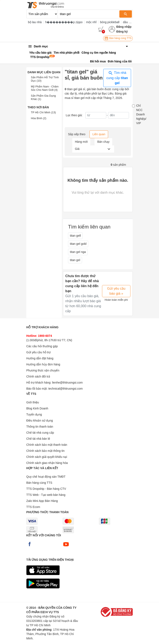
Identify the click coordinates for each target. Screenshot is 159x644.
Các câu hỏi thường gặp (42, 346)
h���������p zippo (64, 22)
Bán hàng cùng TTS (118, 38)
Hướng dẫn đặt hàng (40, 358)
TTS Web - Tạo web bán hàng (46, 495)
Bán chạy (103, 142)
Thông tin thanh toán (40, 427)
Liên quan (99, 134)
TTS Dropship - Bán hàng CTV (46, 489)
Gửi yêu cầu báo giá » (116, 291)
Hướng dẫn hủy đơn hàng (43, 364)
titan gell (75, 236)
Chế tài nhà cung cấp (40, 433)
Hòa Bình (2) (39, 118)
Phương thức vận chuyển (43, 370)
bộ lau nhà (35, 22)
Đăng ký (122, 32)
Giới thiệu (33, 402)
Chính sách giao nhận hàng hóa (47, 463)
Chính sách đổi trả (38, 376)
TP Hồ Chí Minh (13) (43, 112)
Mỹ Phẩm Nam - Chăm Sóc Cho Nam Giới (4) (45, 88)
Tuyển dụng (34, 414)
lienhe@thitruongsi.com (68, 383)
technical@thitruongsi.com (66, 389)
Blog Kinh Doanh (37, 408)
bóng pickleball (110, 22)
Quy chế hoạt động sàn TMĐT (46, 477)
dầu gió (128, 22)
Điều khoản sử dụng (40, 420)
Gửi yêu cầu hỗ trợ (38, 352)
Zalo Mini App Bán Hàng (42, 501)
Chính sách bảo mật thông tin (45, 451)
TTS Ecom (33, 507)
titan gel (75, 260)
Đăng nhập (124, 27)
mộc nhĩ (91, 22)
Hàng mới (81, 142)
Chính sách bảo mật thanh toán (47, 445)
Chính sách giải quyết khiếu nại (47, 457)
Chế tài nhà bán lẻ (38, 439)
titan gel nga (78, 252)
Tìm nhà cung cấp (117, 78)
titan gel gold (78, 244)
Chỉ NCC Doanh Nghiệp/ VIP (141, 114)
